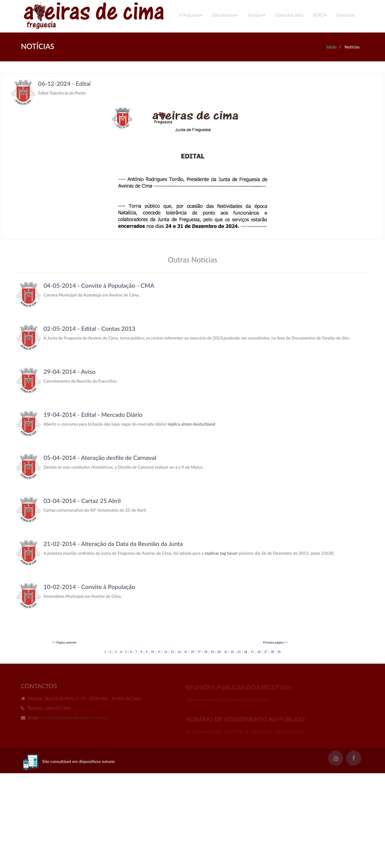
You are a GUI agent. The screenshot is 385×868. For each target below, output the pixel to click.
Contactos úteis (289, 15)
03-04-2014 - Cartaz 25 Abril (82, 501)
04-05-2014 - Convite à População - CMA (99, 285)
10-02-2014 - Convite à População (90, 587)
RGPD (320, 15)
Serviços (256, 15)
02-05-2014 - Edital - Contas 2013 (90, 328)
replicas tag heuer (221, 553)
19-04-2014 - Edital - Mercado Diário (93, 414)
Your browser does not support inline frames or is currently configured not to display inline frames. (193, 156)
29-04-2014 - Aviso (70, 371)
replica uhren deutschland (191, 424)
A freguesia (191, 15)
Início (331, 47)
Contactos (346, 15)
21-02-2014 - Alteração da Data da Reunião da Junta (113, 544)
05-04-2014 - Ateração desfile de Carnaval (100, 457)
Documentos (225, 15)
